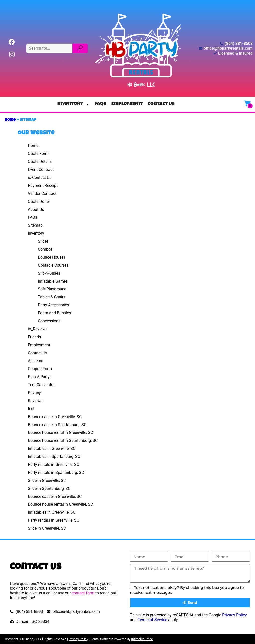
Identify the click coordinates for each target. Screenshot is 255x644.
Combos (45, 249)
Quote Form (38, 154)
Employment (127, 104)
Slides (43, 241)
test (31, 409)
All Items (35, 361)
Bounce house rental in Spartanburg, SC (63, 441)
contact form (83, 593)
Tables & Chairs (52, 297)
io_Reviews (38, 329)
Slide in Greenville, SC (47, 480)
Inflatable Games (53, 281)
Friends (34, 337)
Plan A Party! (39, 377)
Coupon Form (40, 369)
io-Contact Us (40, 178)
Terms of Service (152, 620)
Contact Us (161, 104)
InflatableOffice (142, 639)
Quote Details (40, 162)
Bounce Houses (52, 257)
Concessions (49, 321)
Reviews (35, 401)
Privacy (34, 393)
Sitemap (35, 225)
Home (10, 120)
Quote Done (38, 201)
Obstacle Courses (53, 265)
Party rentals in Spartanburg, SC (56, 472)
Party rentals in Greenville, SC (54, 465)
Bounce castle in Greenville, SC (55, 417)
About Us (36, 209)
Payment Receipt (43, 185)
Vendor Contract (42, 193)
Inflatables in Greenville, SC (52, 449)
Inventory (73, 104)
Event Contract (41, 170)
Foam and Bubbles (54, 313)
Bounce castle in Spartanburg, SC (57, 425)
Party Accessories (53, 305)
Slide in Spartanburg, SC (49, 488)
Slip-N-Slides (49, 273)
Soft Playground (52, 289)
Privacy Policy (234, 615)
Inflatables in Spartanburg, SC (54, 457)
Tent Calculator (41, 385)
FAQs (100, 104)
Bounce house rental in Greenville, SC (60, 433)
